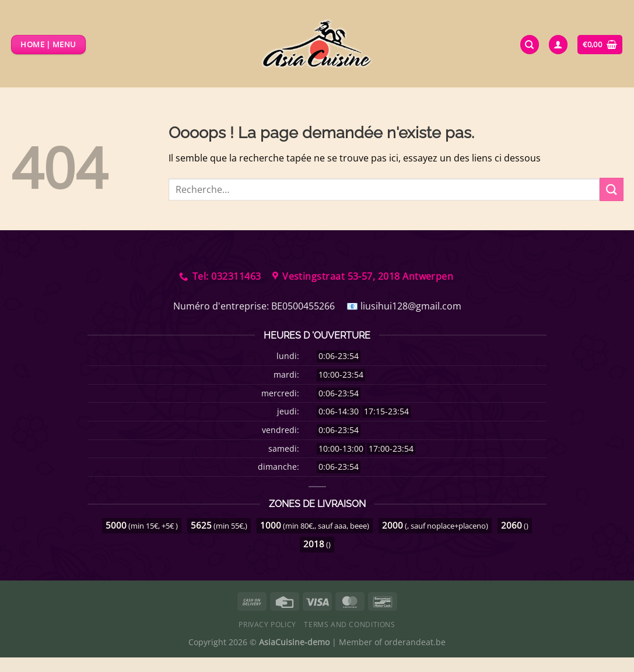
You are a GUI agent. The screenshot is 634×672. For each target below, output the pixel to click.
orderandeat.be (415, 642)
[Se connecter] (558, 45)
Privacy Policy (267, 624)
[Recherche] (530, 45)
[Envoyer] (611, 189)
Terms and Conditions (349, 624)
